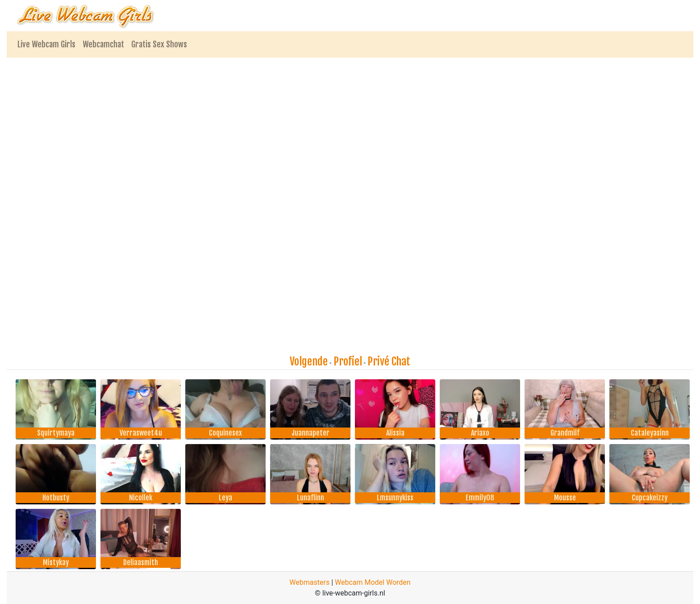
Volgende (309, 361)
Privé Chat (389, 361)
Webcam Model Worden (373, 582)
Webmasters (309, 582)
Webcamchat (103, 44)
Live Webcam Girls (46, 44)
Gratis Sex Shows (159, 44)
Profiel (348, 361)
